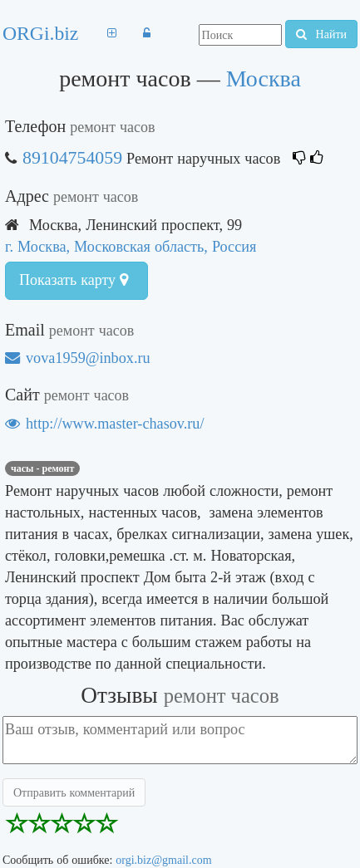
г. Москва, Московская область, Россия (131, 246)
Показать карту (74, 280)
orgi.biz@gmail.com (163, 860)
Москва (264, 78)
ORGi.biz (40, 33)
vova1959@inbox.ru (78, 358)
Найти (321, 34)
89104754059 (72, 157)
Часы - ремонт (42, 468)
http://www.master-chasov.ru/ (104, 423)
